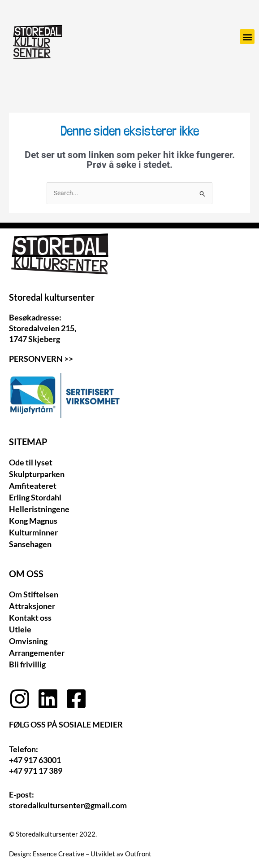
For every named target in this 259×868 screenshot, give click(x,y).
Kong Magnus (33, 521)
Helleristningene (39, 509)
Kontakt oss (30, 618)
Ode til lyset (31, 462)
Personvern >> (41, 359)
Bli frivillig (27, 664)
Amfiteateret (33, 486)
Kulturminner (33, 532)
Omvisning (28, 641)
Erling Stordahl (35, 497)
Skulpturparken (37, 474)
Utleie (20, 629)
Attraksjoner (32, 606)
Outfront (138, 854)
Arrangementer (37, 653)
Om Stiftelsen (34, 594)
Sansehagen (30, 544)
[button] (247, 37)
